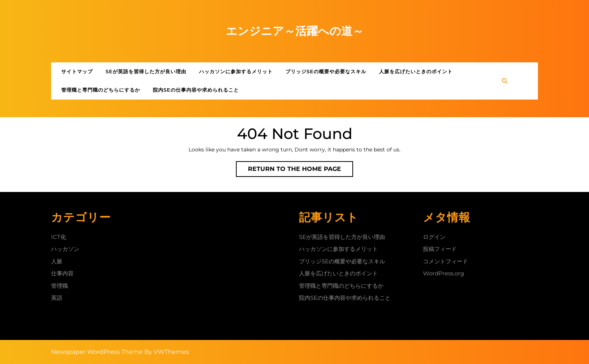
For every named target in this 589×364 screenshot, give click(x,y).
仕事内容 (62, 273)
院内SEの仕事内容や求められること (196, 90)
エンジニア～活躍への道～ (295, 31)
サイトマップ (77, 71)
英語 (57, 298)
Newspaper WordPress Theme (97, 352)
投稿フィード (440, 249)
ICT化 (59, 237)
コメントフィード (446, 261)
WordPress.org (443, 273)
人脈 (57, 261)
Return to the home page (301, 171)
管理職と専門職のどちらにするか (101, 90)
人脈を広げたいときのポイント (416, 71)
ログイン (434, 237)
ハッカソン (65, 249)
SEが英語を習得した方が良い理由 (146, 71)
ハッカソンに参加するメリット (236, 71)
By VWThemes (167, 352)
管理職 (60, 286)
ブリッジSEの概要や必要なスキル (326, 71)
